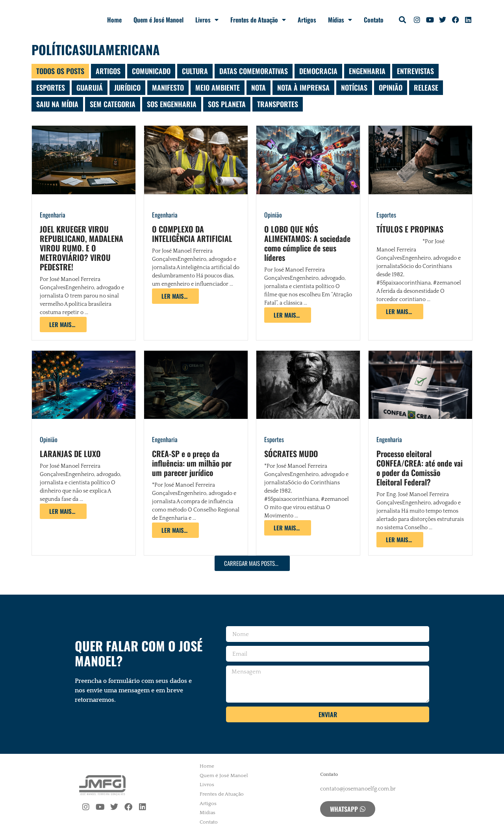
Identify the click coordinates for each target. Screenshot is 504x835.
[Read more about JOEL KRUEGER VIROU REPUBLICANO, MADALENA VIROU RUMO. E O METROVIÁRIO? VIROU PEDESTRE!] (63, 325)
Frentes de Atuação (258, 20)
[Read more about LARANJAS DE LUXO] (63, 511)
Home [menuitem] (207, 766)
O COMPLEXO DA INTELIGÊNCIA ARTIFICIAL (192, 234)
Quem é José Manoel (158, 20)
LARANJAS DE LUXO (70, 454)
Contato (374, 20)
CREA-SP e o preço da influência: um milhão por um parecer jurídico (192, 463)
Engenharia (53, 215)
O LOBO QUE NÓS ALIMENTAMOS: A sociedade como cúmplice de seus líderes (307, 243)
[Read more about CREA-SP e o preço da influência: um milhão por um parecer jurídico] (175, 530)
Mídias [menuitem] (208, 813)
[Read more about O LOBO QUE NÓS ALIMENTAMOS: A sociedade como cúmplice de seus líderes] (288, 315)
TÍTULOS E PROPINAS (410, 229)
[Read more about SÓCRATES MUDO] (288, 528)
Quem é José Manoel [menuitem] (224, 775)
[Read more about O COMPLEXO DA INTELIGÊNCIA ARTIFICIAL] (175, 296)
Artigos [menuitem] (208, 803)
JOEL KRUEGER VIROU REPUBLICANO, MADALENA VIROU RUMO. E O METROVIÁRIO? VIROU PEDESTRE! (82, 248)
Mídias (340, 20)
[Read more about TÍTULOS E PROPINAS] (400, 311)
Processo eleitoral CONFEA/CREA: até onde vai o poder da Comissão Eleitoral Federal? (420, 468)
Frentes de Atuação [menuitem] (222, 794)
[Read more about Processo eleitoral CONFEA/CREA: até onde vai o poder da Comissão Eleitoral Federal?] (400, 540)
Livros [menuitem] (207, 785)
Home (114, 20)
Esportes (386, 215)
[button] (403, 20)
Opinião (273, 215)
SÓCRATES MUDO (291, 454)
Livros (207, 20)
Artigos (307, 20)
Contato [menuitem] (209, 822)
